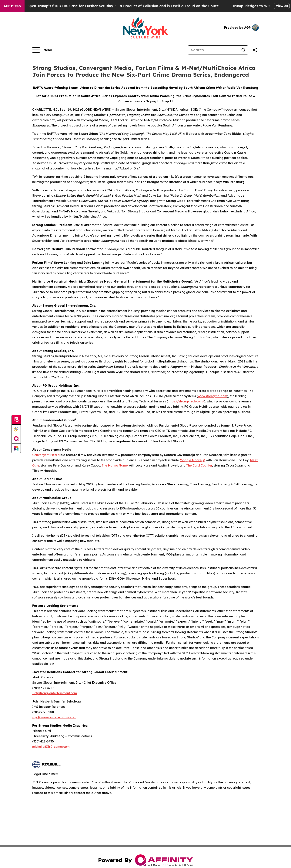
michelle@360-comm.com (51, 747)
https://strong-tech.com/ (186, 401)
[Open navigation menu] (42, 50)
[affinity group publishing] (16, 439)
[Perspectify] (16, 429)
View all (282, 6)
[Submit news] (16, 420)
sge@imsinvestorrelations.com (54, 717)
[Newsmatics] (16, 448)
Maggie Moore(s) (192, 460)
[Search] (213, 50)
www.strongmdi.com (212, 396)
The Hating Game (115, 465)
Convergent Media (46, 455)
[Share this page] (255, 50)
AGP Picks (12, 6)
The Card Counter (199, 465)
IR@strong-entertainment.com (55, 693)
